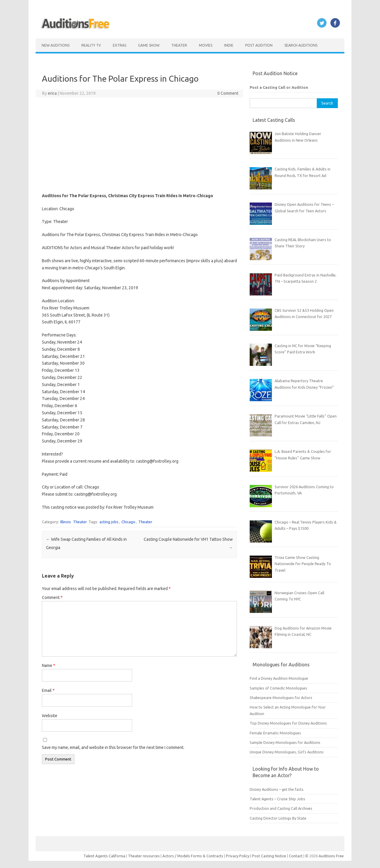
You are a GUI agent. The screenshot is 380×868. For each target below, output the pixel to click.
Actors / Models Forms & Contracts (193, 856)
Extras (119, 45)
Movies (206, 45)
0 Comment (228, 93)
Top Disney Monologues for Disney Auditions (288, 723)
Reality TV (91, 45)
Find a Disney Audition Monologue (279, 678)
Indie (229, 45)
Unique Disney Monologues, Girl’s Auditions (287, 752)
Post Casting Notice (269, 856)
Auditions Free (331, 856)
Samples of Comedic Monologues (278, 688)
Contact (296, 856)
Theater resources (144, 856)
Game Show (149, 45)
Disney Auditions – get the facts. (277, 789)
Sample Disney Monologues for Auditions (285, 742)
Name (49, 665)
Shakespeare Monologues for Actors (281, 698)
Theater (179, 45)
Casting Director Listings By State (278, 818)
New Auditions (56, 45)
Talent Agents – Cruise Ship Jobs (277, 799)
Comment (52, 597)
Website (50, 716)
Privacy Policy (238, 856)
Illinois (66, 522)
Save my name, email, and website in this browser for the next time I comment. (113, 747)
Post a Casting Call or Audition (279, 87)
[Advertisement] (139, 145)
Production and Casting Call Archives (281, 808)
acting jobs (109, 522)
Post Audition (259, 45)
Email (48, 690)
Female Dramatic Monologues (275, 733)
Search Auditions (301, 45)
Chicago (128, 522)
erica (52, 93)
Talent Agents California (104, 856)
